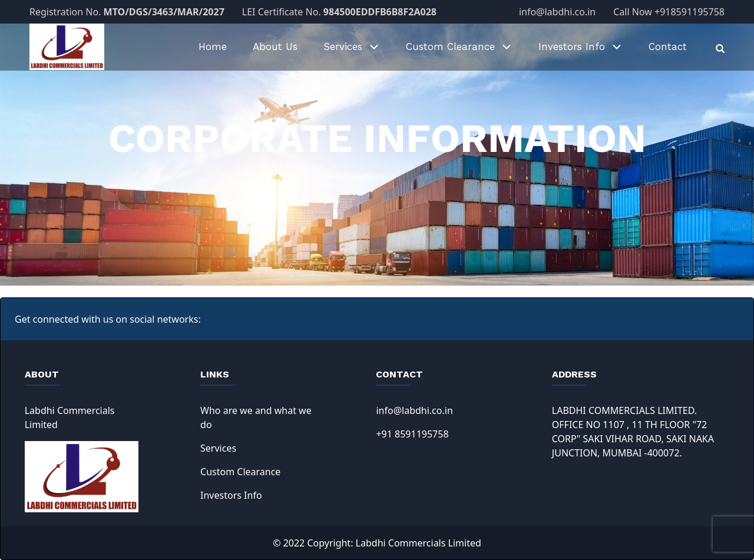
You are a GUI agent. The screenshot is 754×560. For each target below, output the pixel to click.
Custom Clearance (240, 472)
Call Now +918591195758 (669, 12)
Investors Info (231, 495)
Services (218, 448)
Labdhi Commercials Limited (419, 543)
